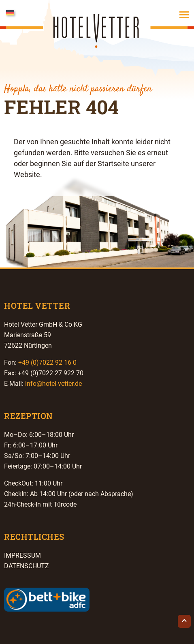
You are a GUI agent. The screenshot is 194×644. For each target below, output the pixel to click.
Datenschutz (27, 566)
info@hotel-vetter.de (53, 384)
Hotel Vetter (97, 41)
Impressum (22, 555)
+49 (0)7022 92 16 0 (47, 363)
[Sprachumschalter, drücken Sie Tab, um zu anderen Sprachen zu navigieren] (20, 12)
